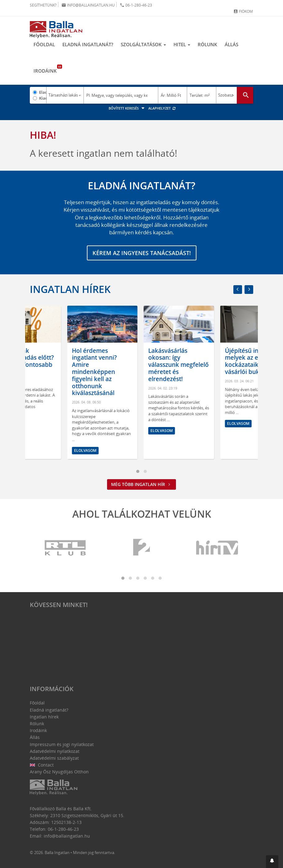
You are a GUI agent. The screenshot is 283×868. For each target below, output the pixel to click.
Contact (42, 765)
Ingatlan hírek (70, 289)
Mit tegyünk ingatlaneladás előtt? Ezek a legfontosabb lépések (64, 361)
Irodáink (47, 69)
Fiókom (243, 11)
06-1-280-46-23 (136, 5)
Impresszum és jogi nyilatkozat (62, 744)
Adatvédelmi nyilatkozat (55, 751)
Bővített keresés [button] (127, 108)
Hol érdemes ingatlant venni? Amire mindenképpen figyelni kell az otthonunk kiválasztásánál (134, 372)
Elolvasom (48, 423)
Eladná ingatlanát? (88, 44)
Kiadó (43, 98)
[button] (272, 862)
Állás (231, 44)
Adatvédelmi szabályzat (54, 758)
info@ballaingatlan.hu (88, 5)
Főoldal (44, 44)
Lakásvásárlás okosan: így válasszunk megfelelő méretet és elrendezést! (218, 365)
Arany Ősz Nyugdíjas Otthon (59, 772)
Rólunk (207, 44)
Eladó (43, 92)
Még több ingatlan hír (141, 484)
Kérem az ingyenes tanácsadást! (142, 253)
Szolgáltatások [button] (143, 44)
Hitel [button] (182, 44)
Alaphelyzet (162, 108)
